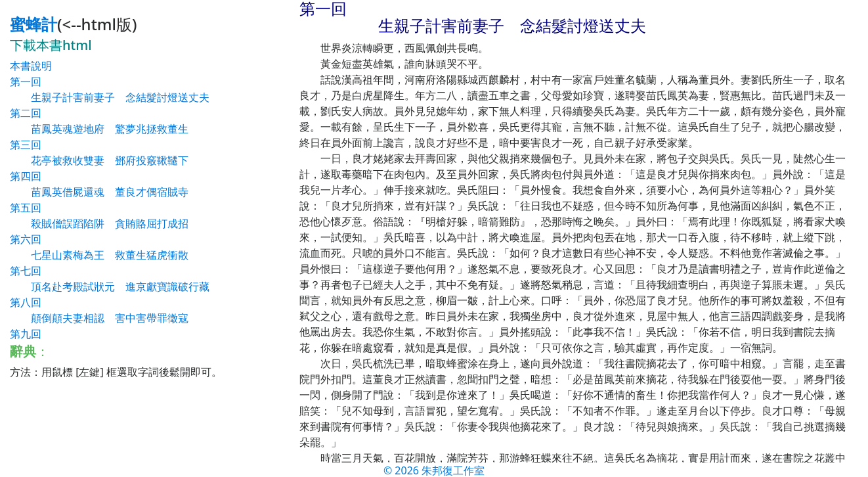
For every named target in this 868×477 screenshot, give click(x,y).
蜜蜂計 (33, 24)
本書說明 (31, 66)
